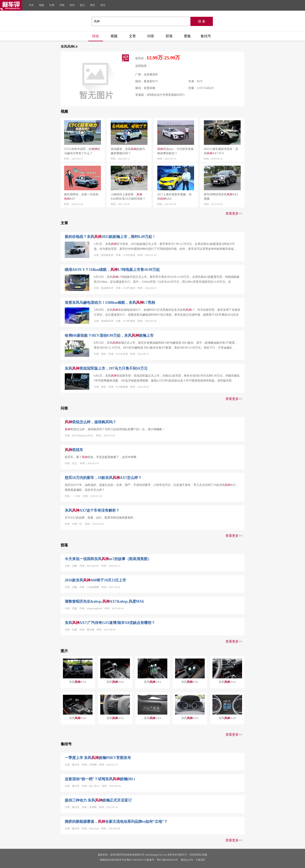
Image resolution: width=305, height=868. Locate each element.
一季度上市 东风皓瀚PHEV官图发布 (98, 758)
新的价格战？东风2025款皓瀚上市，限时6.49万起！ (110, 237)
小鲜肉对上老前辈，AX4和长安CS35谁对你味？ (128, 197)
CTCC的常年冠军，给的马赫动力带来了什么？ (82, 151)
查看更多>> (234, 213)
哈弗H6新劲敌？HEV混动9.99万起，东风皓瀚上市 (109, 335)
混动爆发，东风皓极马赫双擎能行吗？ (128, 151)
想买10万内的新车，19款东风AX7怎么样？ (103, 478)
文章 (132, 36)
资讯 (103, 5)
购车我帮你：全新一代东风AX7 (81, 197)
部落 (169, 36)
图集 (188, 36)
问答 (151, 36)
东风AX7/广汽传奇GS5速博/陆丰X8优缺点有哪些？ (110, 623)
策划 (72, 5)
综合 (96, 36)
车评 (31, 5)
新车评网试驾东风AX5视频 (221, 197)
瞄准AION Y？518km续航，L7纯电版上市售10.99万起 (112, 270)
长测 (52, 5)
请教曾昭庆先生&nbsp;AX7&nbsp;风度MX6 (104, 601)
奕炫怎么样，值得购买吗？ (90, 422)
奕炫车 (74, 450)
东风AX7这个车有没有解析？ (92, 510)
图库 (93, 5)
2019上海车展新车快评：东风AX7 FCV (221, 151)
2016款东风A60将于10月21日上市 (96, 580)
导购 (62, 5)
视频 (41, 5)
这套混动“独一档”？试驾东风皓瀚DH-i (100, 779)
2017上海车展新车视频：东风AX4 (174, 197)
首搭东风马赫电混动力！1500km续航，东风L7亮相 (110, 303)
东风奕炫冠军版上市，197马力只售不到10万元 (106, 368)
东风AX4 (78, 682)
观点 (82, 5)
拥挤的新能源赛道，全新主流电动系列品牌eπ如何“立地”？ (116, 822)
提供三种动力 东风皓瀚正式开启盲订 (98, 800)
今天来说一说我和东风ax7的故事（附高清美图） (108, 559)
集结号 (206, 36)
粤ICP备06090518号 (167, 860)
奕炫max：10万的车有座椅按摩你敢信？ (175, 151)
